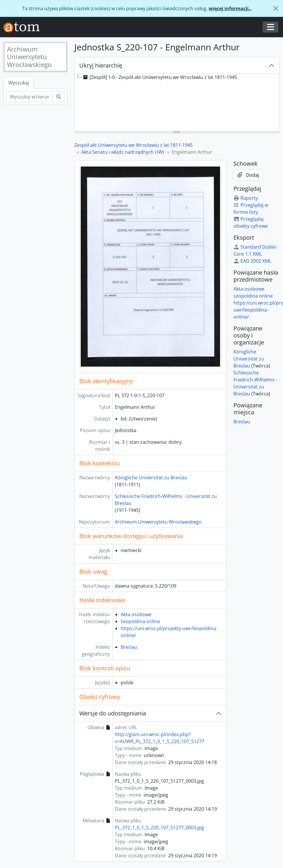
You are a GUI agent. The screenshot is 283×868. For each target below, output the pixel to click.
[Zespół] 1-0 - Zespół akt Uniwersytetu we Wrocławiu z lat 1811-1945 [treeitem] (159, 77)
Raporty (246, 198)
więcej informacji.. (230, 8)
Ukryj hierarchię (101, 65)
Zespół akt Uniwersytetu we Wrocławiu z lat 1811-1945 (133, 145)
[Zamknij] (276, 8)
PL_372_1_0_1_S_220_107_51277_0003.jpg (159, 828)
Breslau (129, 647)
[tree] (177, 103)
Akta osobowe (136, 614)
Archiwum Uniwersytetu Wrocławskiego (158, 522)
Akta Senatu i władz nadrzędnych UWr (123, 152)
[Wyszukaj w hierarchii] (29, 97)
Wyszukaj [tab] (19, 83)
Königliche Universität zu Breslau (151, 478)
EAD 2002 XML (252, 261)
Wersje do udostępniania (113, 713)
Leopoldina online (140, 621)
